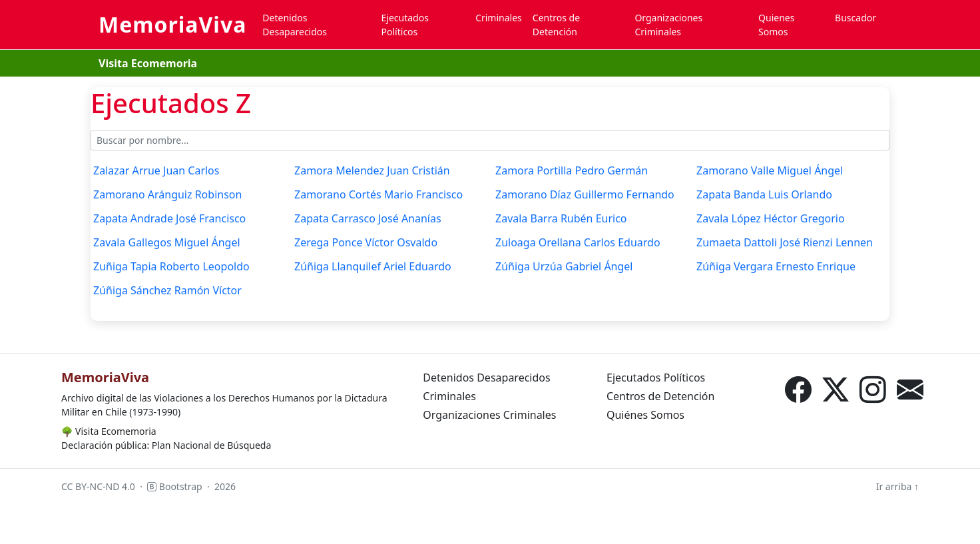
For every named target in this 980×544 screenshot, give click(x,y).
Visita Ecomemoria (148, 63)
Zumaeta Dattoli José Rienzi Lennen (785, 242)
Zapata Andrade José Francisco (169, 218)
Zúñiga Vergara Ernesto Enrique (776, 266)
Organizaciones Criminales (668, 25)
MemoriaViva (172, 24)
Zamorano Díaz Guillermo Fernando (585, 194)
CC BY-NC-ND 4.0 (98, 486)
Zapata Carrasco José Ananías (368, 218)
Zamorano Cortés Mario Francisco (378, 194)
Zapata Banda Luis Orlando (764, 194)
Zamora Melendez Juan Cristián (372, 170)
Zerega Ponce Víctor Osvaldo (366, 242)
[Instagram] (873, 390)
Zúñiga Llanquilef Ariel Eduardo (373, 266)
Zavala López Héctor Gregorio (771, 218)
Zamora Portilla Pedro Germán (572, 170)
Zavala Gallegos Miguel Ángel (167, 242)
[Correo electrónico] (910, 390)
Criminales (499, 18)
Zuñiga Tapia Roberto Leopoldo (171, 266)
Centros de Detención (556, 25)
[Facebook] (798, 390)
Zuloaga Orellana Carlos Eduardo (578, 242)
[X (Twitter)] (836, 390)
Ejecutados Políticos (405, 25)
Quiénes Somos (645, 415)
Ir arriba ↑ (897, 486)
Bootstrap (174, 486)
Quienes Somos (776, 25)
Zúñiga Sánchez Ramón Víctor (167, 290)
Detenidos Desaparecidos (295, 25)
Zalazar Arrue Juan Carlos (156, 170)
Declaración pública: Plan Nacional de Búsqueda (166, 445)
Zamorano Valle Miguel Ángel (770, 170)
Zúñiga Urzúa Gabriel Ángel (564, 266)
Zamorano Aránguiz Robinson (167, 194)
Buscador (856, 18)
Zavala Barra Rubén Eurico (561, 218)
